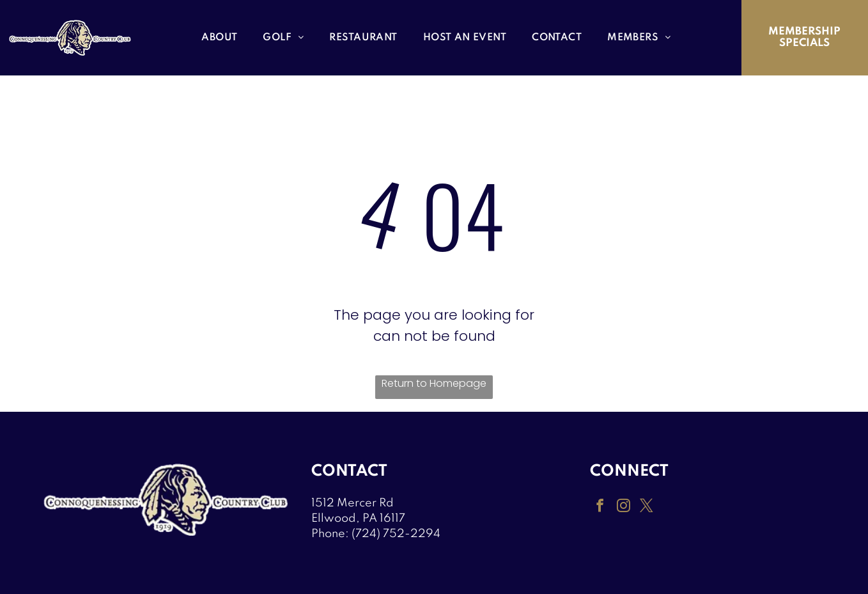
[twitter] (644, 507)
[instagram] (622, 507)
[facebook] (600, 507)
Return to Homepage (434, 383)
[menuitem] (219, 38)
